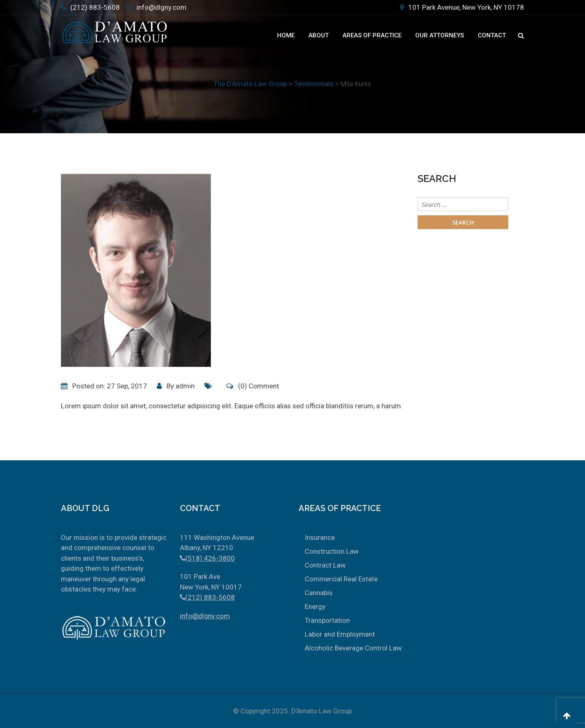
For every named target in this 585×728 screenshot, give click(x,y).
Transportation (327, 620)
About (318, 35)
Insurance (320, 537)
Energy (315, 607)
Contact (492, 35)
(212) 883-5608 (95, 7)
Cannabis (319, 593)
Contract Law (325, 565)
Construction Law (332, 551)
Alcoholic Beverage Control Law (353, 648)
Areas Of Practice (372, 35)
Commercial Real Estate (341, 579)
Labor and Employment (340, 634)
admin (185, 386)
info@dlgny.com (161, 7)
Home (286, 35)
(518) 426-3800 (210, 558)
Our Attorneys (440, 35)
